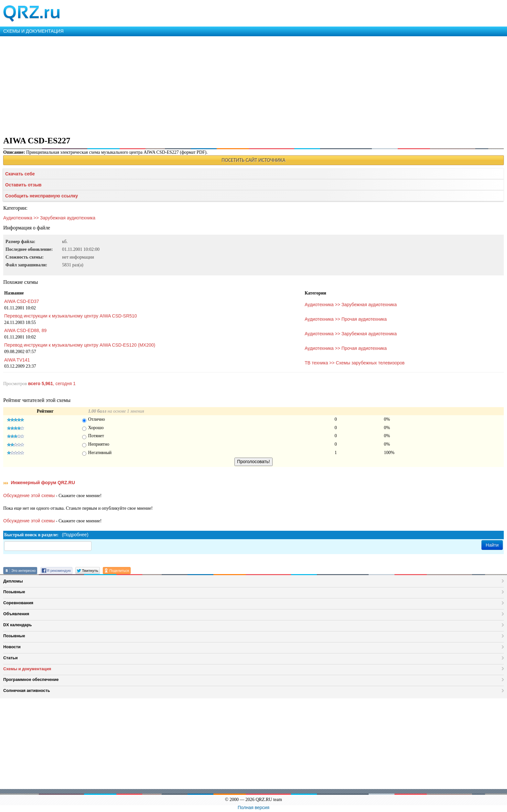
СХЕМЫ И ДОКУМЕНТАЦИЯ (33, 31)
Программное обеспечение (31, 679)
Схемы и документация (27, 669)
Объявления (16, 614)
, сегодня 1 (52, 384)
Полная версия (253, 807)
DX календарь (17, 625)
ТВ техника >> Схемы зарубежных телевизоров (355, 363)
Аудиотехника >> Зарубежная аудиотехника (49, 218)
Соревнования (18, 603)
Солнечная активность (27, 690)
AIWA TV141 (17, 360)
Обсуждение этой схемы (29, 495)
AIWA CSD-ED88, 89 (25, 330)
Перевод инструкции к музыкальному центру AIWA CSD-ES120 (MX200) (80, 345)
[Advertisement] (194, 85)
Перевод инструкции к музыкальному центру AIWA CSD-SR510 (70, 316)
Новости (12, 647)
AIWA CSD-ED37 (22, 301)
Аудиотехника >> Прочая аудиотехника (346, 319)
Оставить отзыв (23, 185)
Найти (492, 545)
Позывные (14, 592)
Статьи (11, 658)
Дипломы (13, 581)
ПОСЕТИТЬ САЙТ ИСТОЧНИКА (253, 160)
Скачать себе (20, 174)
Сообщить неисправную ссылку (42, 196)
